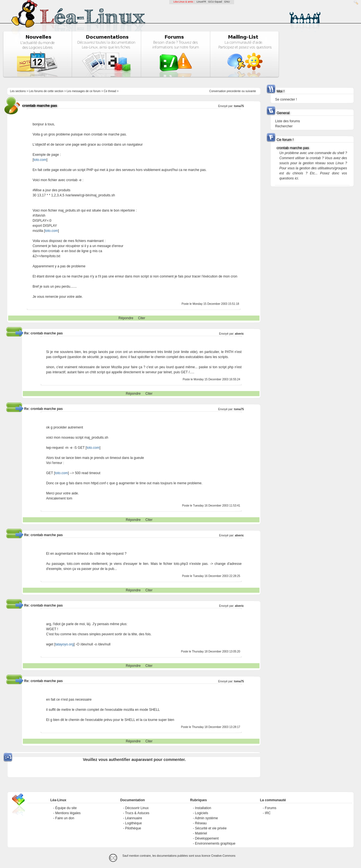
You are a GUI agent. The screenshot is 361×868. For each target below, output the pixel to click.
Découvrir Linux (137, 808)
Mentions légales (68, 813)
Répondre (126, 318)
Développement (207, 838)
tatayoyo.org (65, 644)
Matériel (201, 833)
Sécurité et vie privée (211, 828)
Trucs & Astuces (137, 813)
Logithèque (134, 823)
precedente (234, 91)
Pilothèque (133, 828)
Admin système (206, 818)
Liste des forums (287, 121)
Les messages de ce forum (83, 91)
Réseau (201, 823)
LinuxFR (201, 2)
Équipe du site (66, 808)
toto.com (40, 160)
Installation (203, 808)
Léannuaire (134, 818)
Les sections (18, 91)
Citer (141, 318)
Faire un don (65, 818)
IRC (268, 813)
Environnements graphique (215, 843)
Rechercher (284, 126)
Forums (271, 808)
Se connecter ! (286, 99)
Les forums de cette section (46, 91)
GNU (227, 2)
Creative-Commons (223, 856)
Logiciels (202, 813)
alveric (239, 334)
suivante (251, 91)
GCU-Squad (215, 2)
